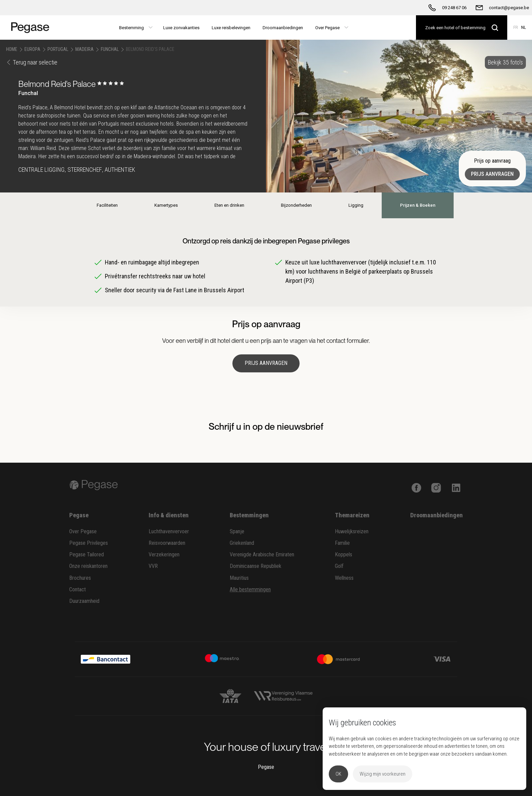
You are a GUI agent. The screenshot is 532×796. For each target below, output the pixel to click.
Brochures (80, 578)
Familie (342, 543)
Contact (78, 589)
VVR (153, 566)
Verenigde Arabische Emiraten (262, 554)
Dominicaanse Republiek (255, 566)
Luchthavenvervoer (169, 531)
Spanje (237, 531)
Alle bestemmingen (250, 589)
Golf (339, 566)
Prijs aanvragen (492, 174)
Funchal (110, 49)
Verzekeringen (164, 554)
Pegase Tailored (87, 554)
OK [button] (338, 774)
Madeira (84, 49)
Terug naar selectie (32, 62)
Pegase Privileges (89, 543)
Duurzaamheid (84, 601)
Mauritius (239, 578)
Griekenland (242, 543)
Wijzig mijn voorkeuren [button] (383, 774)
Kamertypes (166, 205)
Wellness (344, 578)
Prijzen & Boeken (418, 205)
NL (524, 27)
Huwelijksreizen (352, 531)
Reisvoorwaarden (167, 543)
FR (516, 27)
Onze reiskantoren (88, 566)
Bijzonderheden (296, 205)
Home (12, 49)
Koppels (344, 554)
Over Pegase (83, 531)
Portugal (58, 49)
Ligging (356, 205)
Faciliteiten (107, 205)
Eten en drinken (229, 205)
